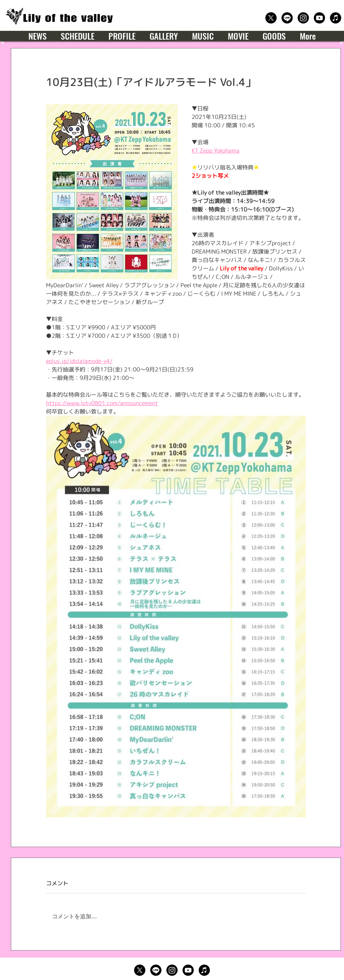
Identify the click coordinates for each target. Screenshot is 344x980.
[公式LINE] (287, 18)
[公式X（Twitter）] (271, 18)
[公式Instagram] (303, 18)
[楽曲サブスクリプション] (336, 18)
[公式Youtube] (319, 18)
